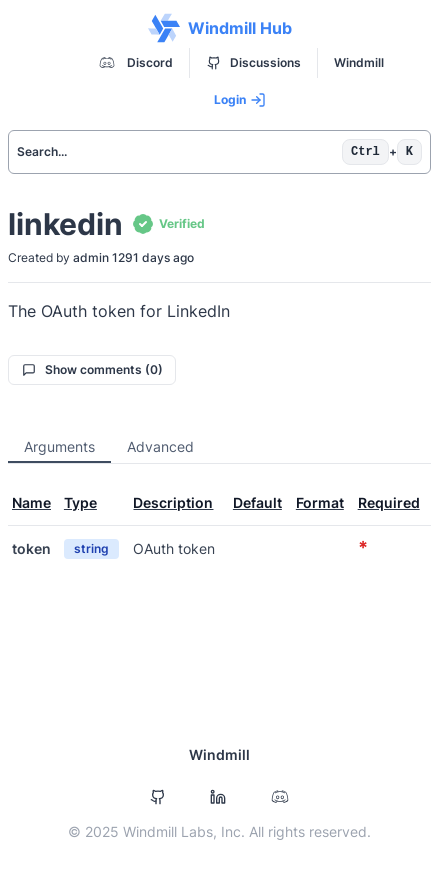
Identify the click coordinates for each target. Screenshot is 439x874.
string (91, 548)
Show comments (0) (92, 369)
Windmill (359, 62)
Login (240, 100)
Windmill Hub (220, 28)
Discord (134, 63)
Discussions (254, 62)
